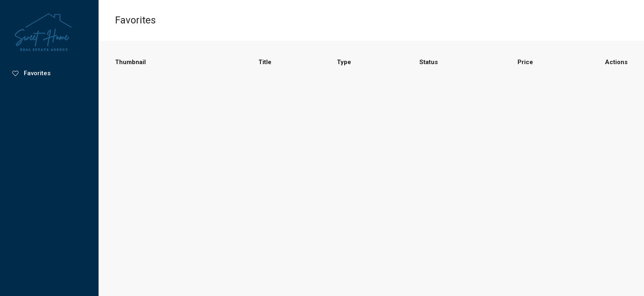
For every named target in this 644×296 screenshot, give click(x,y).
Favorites (31, 73)
